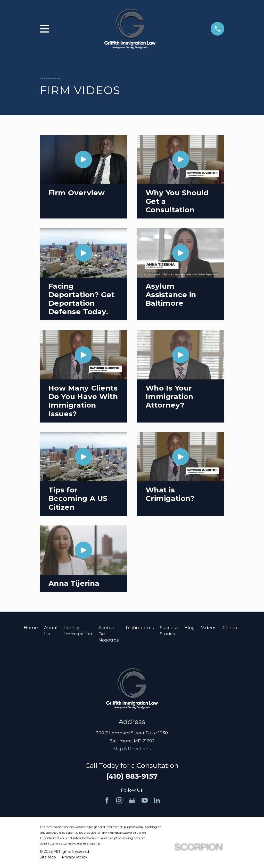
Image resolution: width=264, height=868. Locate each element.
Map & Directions (132, 749)
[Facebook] (107, 800)
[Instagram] (119, 800)
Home (31, 628)
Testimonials (139, 628)
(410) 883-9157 (132, 776)
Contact (231, 628)
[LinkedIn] (157, 800)
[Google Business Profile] (132, 800)
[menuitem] (48, 857)
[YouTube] (145, 800)
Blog (190, 628)
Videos (209, 628)
